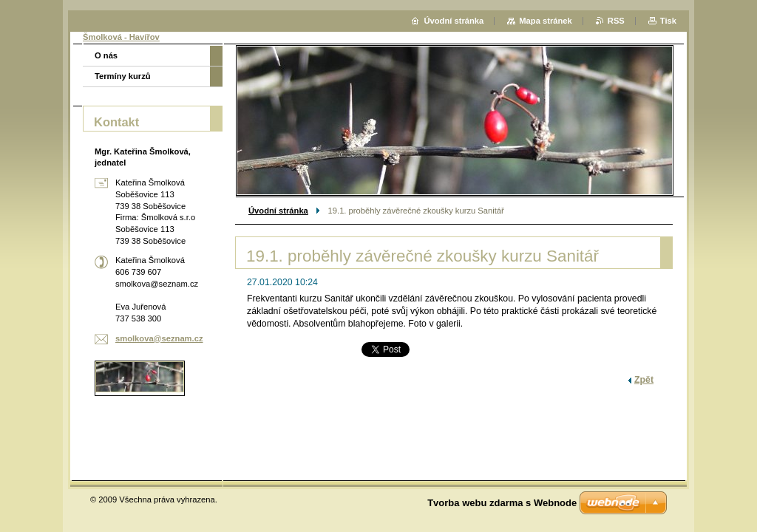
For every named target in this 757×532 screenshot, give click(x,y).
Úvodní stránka (278, 211)
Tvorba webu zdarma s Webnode (502, 503)
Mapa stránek (546, 21)
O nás (106, 55)
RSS (616, 21)
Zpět (644, 380)
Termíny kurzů (123, 76)
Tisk (668, 21)
